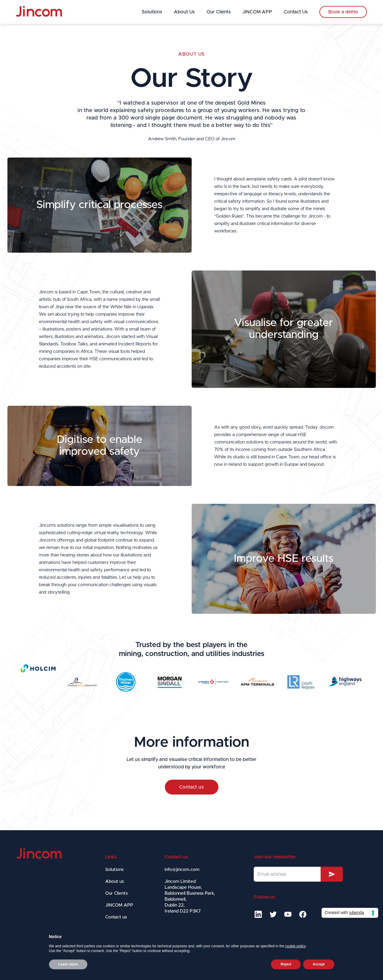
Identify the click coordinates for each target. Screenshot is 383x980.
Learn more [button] (68, 964)
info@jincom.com (182, 870)
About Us (184, 12)
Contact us (191, 787)
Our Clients (219, 12)
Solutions (152, 12)
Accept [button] (319, 964)
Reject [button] (286, 964)
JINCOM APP (257, 12)
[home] (39, 12)
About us (191, 54)
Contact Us (296, 12)
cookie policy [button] (295, 946)
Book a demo (343, 12)
